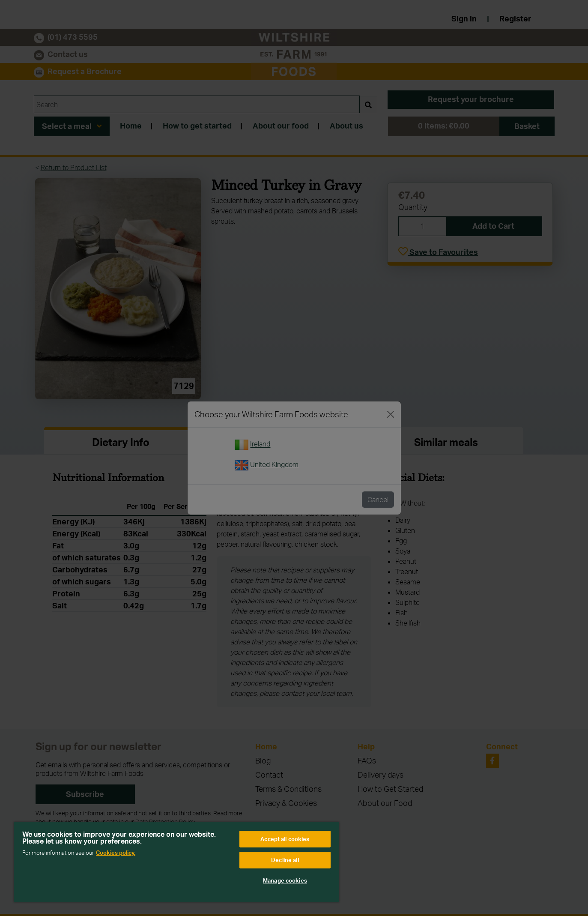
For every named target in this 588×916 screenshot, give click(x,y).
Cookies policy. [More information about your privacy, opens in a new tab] (116, 853)
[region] (176, 862)
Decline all (285, 860)
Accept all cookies (285, 839)
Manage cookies (285, 880)
